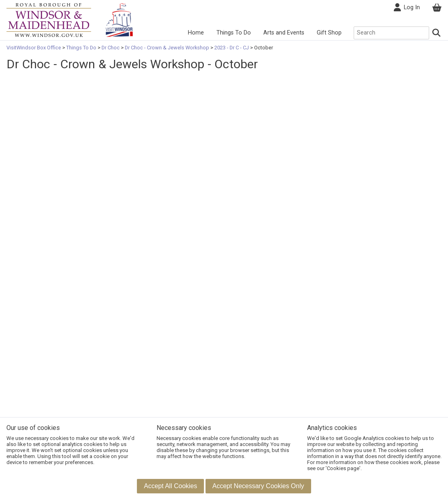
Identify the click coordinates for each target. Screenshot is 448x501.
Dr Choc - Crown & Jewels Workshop (167, 48)
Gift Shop (329, 33)
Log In (407, 8)
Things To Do (234, 33)
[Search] (437, 33)
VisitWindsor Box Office (34, 48)
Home (196, 33)
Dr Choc (111, 48)
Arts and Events (284, 33)
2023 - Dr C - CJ (232, 48)
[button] (170, 486)
